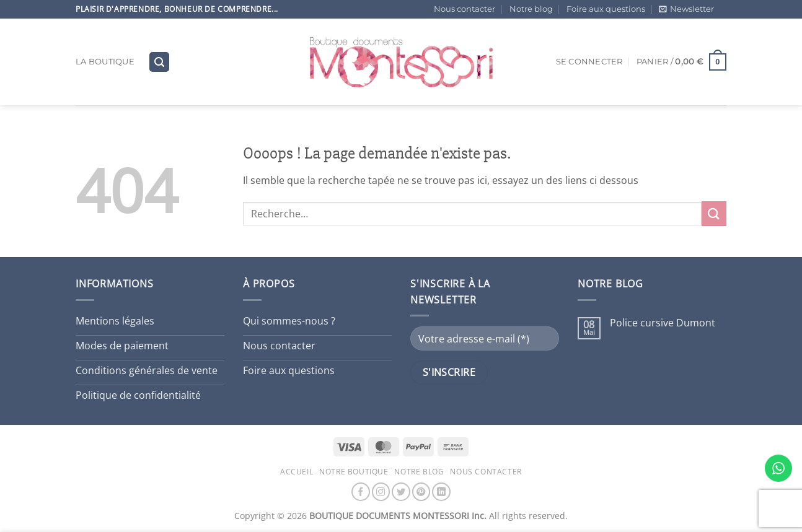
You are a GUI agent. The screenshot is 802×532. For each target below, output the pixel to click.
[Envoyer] (714, 213)
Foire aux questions (606, 9)
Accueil (297, 472)
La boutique (105, 62)
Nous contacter (465, 9)
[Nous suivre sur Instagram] (381, 492)
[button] (686, 9)
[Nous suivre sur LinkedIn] (441, 492)
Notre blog (531, 9)
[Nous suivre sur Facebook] (361, 492)
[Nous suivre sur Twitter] (401, 492)
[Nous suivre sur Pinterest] (421, 492)
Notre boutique (354, 472)
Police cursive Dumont (663, 323)
